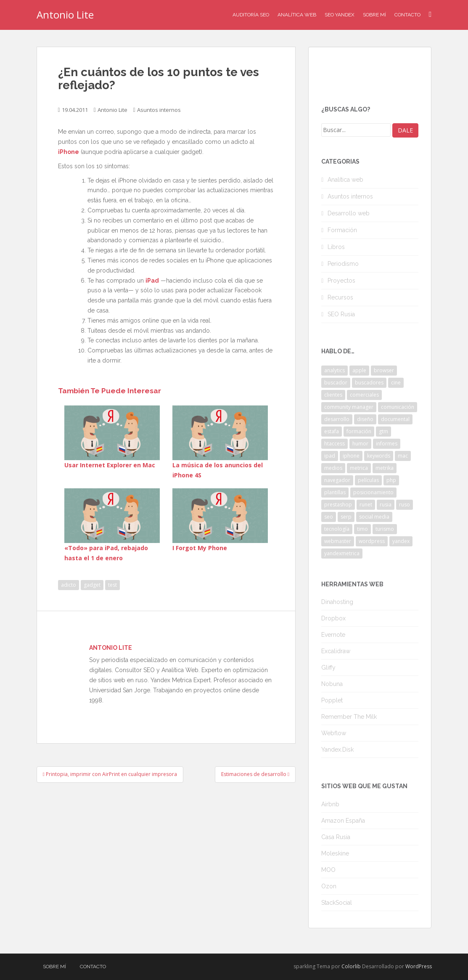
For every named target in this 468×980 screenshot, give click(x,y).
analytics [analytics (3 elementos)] (334, 370)
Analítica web (345, 180)
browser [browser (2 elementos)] (384, 370)
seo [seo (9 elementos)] (329, 517)
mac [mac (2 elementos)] (403, 456)
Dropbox (333, 618)
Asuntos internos (159, 110)
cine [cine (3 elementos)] (396, 383)
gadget (92, 585)
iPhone (69, 152)
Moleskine (335, 853)
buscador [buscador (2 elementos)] (336, 383)
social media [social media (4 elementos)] (374, 517)
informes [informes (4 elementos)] (387, 444)
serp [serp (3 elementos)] (346, 517)
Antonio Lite (65, 15)
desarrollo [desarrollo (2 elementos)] (337, 419)
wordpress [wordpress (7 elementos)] (372, 541)
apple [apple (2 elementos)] (359, 370)
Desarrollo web (349, 213)
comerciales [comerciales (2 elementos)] (364, 395)
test (112, 585)
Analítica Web (297, 15)
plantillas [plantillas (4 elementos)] (335, 492)
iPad (152, 281)
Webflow (334, 733)
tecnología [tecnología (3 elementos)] (337, 529)
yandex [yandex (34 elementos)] (401, 541)
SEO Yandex (340, 15)
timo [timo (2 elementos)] (362, 529)
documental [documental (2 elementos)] (395, 419)
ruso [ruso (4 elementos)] (405, 505)
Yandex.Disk (337, 750)
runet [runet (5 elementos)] (366, 505)
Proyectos (341, 281)
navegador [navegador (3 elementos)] (337, 480)
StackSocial (337, 903)
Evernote (333, 635)
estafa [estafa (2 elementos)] (332, 431)
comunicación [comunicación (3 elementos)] (398, 407)
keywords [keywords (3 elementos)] (379, 456)
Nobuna (332, 684)
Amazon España (343, 821)
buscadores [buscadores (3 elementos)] (369, 383)
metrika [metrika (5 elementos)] (385, 468)
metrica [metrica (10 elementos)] (359, 468)
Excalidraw (336, 651)
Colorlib (351, 966)
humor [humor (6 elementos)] (360, 444)
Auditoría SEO (251, 15)
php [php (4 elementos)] (391, 480)
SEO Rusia (341, 314)
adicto (69, 585)
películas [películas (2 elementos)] (368, 480)
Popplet (332, 700)
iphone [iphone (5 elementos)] (351, 456)
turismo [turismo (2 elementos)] (385, 529)
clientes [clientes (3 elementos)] (333, 395)
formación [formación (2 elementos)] (359, 431)
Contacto (407, 15)
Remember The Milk (349, 717)
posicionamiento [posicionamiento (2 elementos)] (373, 492)
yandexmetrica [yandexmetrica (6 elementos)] (342, 553)
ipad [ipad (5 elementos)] (330, 456)
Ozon (329, 886)
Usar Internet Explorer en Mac (110, 465)
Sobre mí (374, 15)
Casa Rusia (336, 837)
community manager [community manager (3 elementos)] (349, 407)
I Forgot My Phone (200, 548)
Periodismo (343, 264)
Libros (336, 247)
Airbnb (330, 804)
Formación (342, 230)
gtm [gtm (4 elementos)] (383, 431)
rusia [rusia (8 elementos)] (386, 505)
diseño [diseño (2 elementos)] (365, 419)
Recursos (340, 297)
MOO (328, 870)
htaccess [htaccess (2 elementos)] (334, 444)
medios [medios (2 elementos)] (333, 468)
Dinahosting (337, 602)
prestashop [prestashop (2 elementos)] (338, 505)
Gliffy (328, 667)
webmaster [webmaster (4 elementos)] (338, 541)
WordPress (419, 966)
